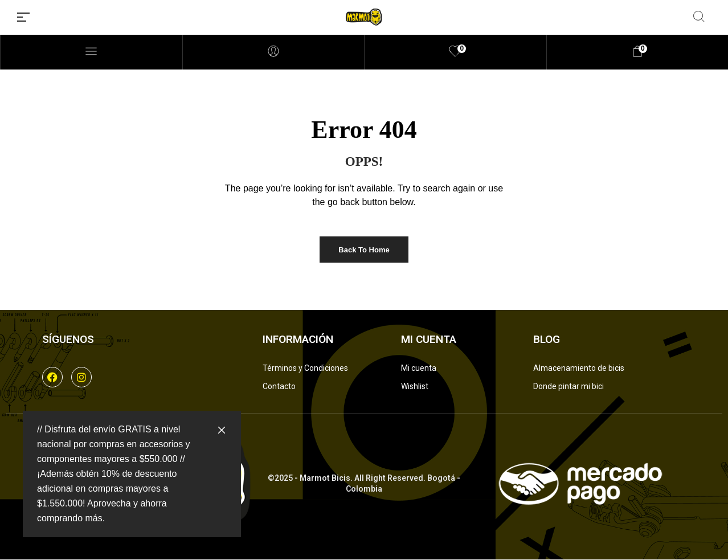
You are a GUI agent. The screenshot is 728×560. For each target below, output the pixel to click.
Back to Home (364, 250)
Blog (547, 339)
